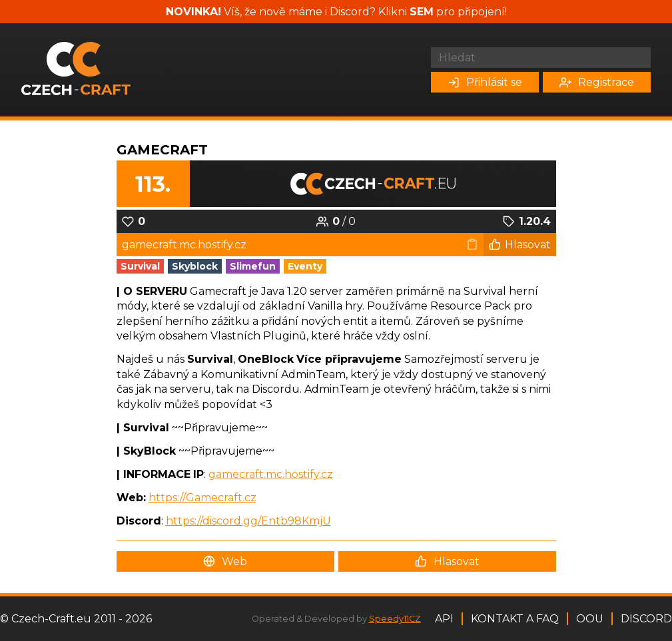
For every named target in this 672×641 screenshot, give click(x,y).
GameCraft (162, 150)
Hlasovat (520, 245)
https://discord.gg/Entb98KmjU (248, 521)
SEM (422, 12)
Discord (646, 619)
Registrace (597, 82)
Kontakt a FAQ (515, 619)
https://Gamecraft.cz (202, 498)
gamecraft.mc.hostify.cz (271, 474)
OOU (590, 619)
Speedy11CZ (395, 619)
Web (225, 561)
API (444, 619)
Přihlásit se (485, 82)
